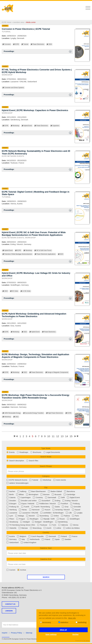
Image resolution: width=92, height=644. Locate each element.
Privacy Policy (16, 633)
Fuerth (25, 507)
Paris (75, 516)
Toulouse (42, 525)
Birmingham (32, 494)
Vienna (74, 525)
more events (60, 480)
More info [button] (72, 618)
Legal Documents (52, 452)
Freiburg (75, 504)
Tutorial (25, 44)
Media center (31, 22)
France (73, 536)
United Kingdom (29, 542)
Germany (12, 539)
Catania (11, 497)
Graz (65, 507)
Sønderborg (61, 522)
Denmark (51, 536)
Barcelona (70, 491)
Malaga (20, 516)
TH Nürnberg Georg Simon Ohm (21, 525)
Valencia (63, 525)
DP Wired (86, 641)
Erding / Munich (70, 501)
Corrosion (7, 44)
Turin (53, 525)
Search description (15, 461)
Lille (69, 513)
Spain (56, 539)
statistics (63, 622)
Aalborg (22, 491)
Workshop (15, 126)
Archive (22, 570)
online (57, 528)
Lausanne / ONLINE (29, 513)
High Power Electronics (55, 413)
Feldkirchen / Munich (46, 504)
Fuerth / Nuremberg (41, 507)
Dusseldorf (44, 501)
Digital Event (73, 497)
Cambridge (69, 494)
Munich (30, 516)
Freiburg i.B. (13, 507)
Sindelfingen (73, 519)
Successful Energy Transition (33, 413)
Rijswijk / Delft (48, 519)
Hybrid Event (27, 126)
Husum (46, 510)
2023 (61, 254)
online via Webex (72, 528)
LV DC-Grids (26, 291)
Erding (56, 501)
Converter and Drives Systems (13, 88)
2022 (24, 332)
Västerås (11, 528)
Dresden (11, 501)
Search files (32, 461)
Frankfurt (63, 504)
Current (11, 570)
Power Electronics (37, 44)
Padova (65, 516)
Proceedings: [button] (38, 51)
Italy (22, 539)
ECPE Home (7, 22)
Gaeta (56, 507)
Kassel (76, 510)
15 (71, 436)
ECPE (16, 44)
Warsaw (23, 528)
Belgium (22, 536)
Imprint (5, 633)
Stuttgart (25, 522)
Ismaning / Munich (61, 510)
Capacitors (55, 126)
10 (49, 436)
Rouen (61, 519)
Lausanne (12, 513)
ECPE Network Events (17, 480)
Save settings (51, 634)
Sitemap (29, 633)
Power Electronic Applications (45, 254)
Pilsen (10, 519)
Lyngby (78, 513)
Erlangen (11, 504)
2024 (49, 44)
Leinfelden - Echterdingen (52, 513)
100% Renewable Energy (12, 413)
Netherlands (33, 539)
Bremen (45, 494)
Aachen (11, 491)
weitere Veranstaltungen (18, 483)
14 (67, 436)
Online (55, 516)
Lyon (10, 516)
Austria (11, 536)
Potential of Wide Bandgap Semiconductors (17, 254)
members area (19, 22)
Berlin (10, 494)
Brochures (36, 452)
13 (62, 436)
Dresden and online (27, 501)
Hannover (34, 510)
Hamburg (12, 510)
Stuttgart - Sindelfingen (43, 522)
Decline (75, 634)
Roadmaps (23, 452)
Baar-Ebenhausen (37, 491)
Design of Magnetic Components (57, 372)
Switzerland (13, 542)
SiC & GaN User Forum (43, 250)
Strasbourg (12, 522)
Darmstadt (51, 497)
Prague (21, 519)
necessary (46, 622)
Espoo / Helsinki (26, 504)
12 (58, 436)
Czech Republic (36, 536)
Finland (62, 536)
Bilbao (20, 494)
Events (11, 452)
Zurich (48, 528)
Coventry (38, 497)
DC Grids (14, 291)
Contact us (10, 604)
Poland (46, 539)
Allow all (63, 630)
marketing (81, 622)
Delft (62, 497)
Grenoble (76, 507)
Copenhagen (24, 497)
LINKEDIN (9, 611)
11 (53, 436)
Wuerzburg (36, 528)
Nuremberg (43, 516)
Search (46, 577)
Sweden (66, 539)
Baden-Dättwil (55, 491)
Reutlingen (33, 519)
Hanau (23, 510)
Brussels (57, 494)
